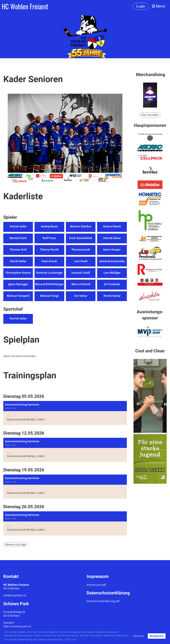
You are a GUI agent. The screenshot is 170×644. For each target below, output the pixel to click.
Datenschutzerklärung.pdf (103, 601)
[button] (65, 413)
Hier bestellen (150, 115)
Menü (158, 6)
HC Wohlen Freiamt (25, 6)
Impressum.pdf (96, 585)
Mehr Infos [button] (71, 639)
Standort (9, 623)
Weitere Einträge (16, 544)
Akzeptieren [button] (157, 636)
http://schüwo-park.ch (17, 626)
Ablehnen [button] (138, 636)
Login (141, 6)
